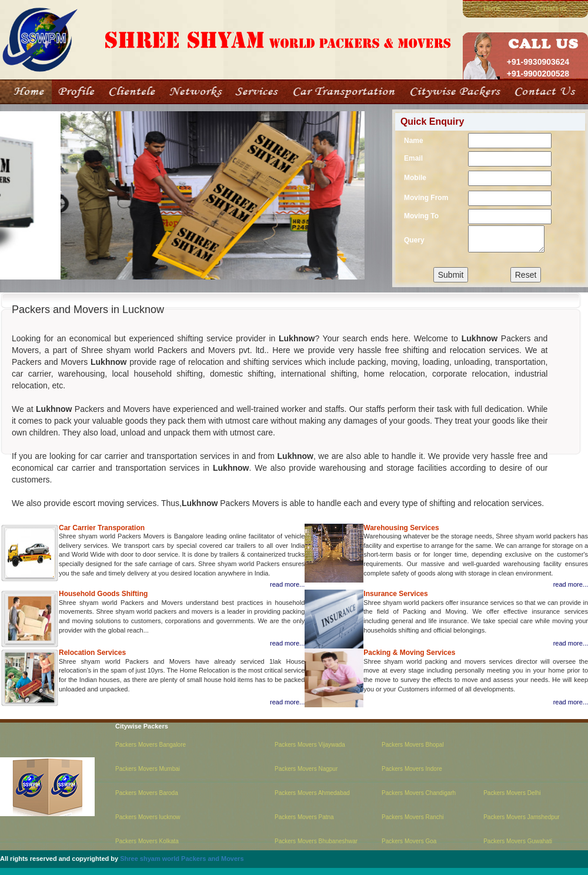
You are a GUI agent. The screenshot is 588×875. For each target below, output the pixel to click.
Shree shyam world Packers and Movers (182, 859)
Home (492, 8)
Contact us (551, 8)
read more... (287, 584)
